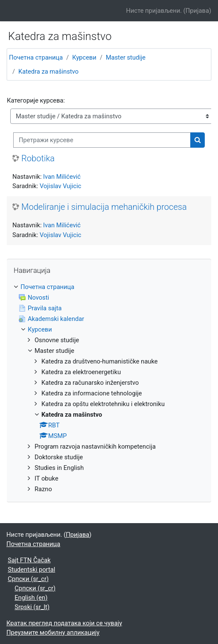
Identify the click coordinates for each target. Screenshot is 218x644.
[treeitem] (109, 388)
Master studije (126, 57)
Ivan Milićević (62, 177)
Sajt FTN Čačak (29, 560)
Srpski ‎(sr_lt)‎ (32, 607)
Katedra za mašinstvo (48, 72)
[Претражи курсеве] (102, 140)
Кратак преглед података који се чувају (64, 623)
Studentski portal (31, 570)
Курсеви (84, 57)
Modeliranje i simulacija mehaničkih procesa (104, 207)
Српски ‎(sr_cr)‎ (28, 579)
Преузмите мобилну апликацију (53, 633)
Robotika (38, 158)
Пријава (197, 11)
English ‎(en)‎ (31, 598)
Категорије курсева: (36, 100)
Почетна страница (36, 57)
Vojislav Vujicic (60, 186)
